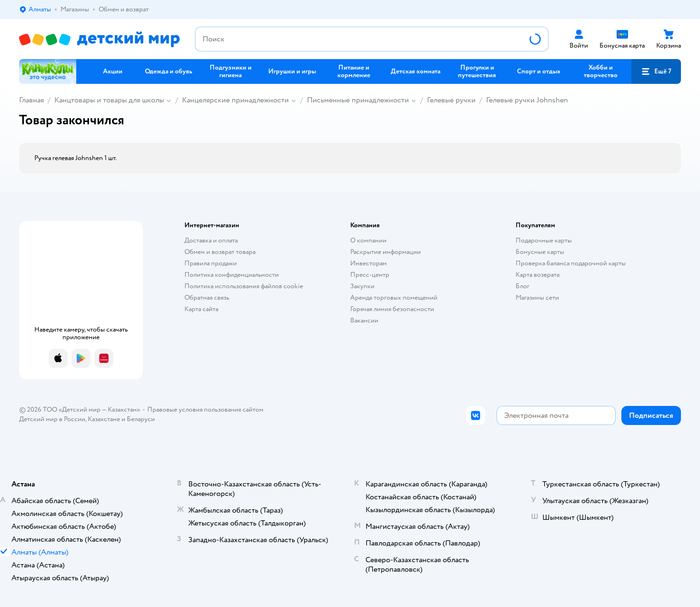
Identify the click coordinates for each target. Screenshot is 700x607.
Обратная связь (207, 298)
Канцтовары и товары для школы (109, 100)
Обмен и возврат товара (220, 252)
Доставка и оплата (211, 240)
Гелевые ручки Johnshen (527, 100)
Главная (31, 100)
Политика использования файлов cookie (244, 286)
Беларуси (141, 419)
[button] (656, 71)
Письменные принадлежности (358, 100)
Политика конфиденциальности (232, 275)
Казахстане (104, 419)
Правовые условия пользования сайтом (205, 410)
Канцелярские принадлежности (235, 100)
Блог (522, 286)
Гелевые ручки (451, 100)
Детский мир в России (52, 419)
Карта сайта (201, 309)
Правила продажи (211, 263)
